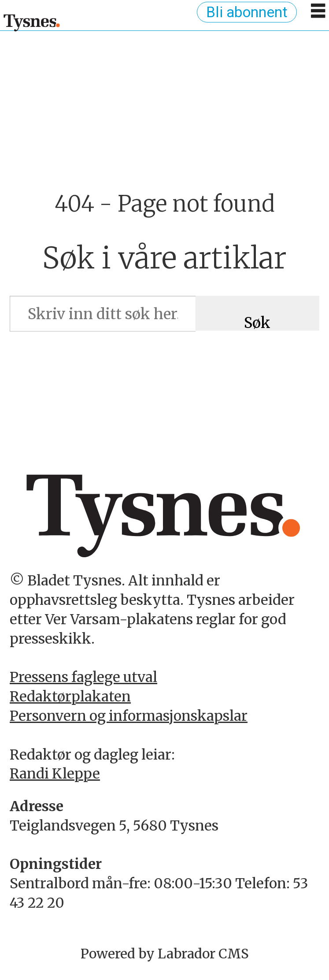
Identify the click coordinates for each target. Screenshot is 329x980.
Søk (257, 322)
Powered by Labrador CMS (165, 954)
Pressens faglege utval (83, 677)
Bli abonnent (247, 12)
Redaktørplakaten (70, 697)
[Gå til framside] (32, 22)
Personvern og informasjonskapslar (129, 716)
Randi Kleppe (55, 774)
